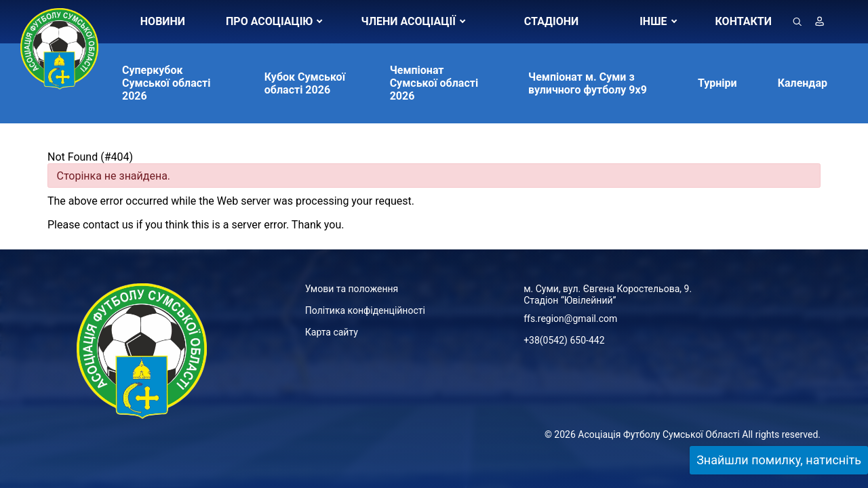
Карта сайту (332, 332)
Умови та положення (352, 289)
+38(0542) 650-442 (564, 340)
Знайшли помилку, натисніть (779, 460)
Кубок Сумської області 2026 (305, 83)
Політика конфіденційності (365, 310)
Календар (803, 83)
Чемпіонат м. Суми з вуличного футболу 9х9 (588, 83)
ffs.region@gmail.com (570, 319)
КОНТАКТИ (744, 21)
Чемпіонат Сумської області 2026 (434, 83)
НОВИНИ (163, 21)
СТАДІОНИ (551, 21)
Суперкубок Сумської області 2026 (166, 83)
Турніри (717, 83)
